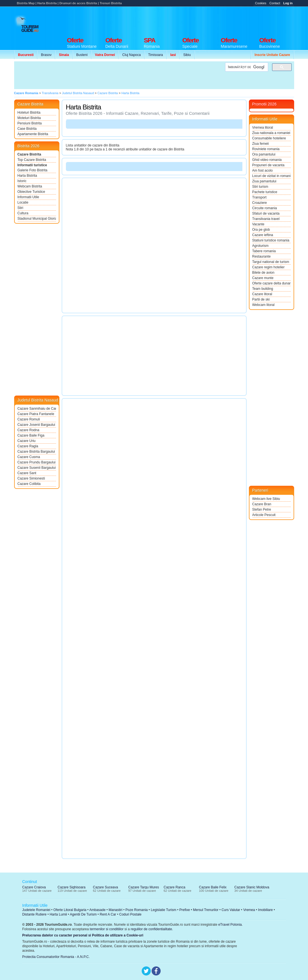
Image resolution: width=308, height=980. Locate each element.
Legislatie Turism (163, 910)
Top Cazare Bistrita (32, 160)
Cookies (261, 3)
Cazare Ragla (28, 446)
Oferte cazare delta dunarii (272, 283)
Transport (259, 197)
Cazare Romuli (29, 419)
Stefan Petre (262, 510)
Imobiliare (265, 910)
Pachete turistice (265, 192)
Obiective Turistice (31, 192)
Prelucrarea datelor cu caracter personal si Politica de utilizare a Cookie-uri (83, 935)
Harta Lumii (58, 914)
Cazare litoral (262, 294)
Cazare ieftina (263, 235)
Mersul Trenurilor (206, 910)
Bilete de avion (263, 273)
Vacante (258, 224)
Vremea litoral (263, 128)
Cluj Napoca (131, 55)
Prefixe (185, 910)
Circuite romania (265, 208)
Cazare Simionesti (31, 478)
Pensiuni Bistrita (30, 123)
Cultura (23, 213)
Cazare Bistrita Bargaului (36, 452)
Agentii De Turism (83, 914)
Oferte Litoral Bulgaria (70, 910)
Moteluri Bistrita (29, 118)
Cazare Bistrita (29, 154)
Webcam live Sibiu (266, 499)
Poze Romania (137, 910)
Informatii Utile (28, 197)
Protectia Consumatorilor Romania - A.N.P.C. (56, 957)
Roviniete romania (266, 149)
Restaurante (261, 256)
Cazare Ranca (175, 887)
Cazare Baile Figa (31, 435)
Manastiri (116, 910)
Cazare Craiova (34, 887)
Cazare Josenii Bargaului (36, 425)
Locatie (23, 202)
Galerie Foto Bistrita (33, 170)
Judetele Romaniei (36, 910)
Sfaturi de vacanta (266, 213)
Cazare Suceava (106, 887)
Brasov (46, 55)
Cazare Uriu (27, 441)
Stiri (21, 208)
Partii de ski (261, 299)
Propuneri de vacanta (268, 165)
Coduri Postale (130, 914)
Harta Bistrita (27, 176)
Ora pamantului (264, 154)
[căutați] (246, 67)
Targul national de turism (271, 262)
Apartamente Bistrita (33, 134)
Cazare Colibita (29, 484)
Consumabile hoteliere (269, 138)
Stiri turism (260, 187)
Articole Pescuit (264, 515)
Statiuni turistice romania (271, 240)
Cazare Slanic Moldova (252, 887)
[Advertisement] (191, 20)
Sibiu (187, 55)
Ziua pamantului (264, 181)
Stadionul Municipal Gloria (37, 219)
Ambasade (97, 910)
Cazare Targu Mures (144, 887)
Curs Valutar (231, 910)
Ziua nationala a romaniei (271, 133)
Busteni (82, 55)
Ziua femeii (261, 144)
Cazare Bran (262, 504)
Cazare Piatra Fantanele (36, 414)
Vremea (249, 910)
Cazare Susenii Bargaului (37, 468)
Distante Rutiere (35, 914)
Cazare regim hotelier (269, 267)
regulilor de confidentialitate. (152, 929)
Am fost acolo (263, 170)
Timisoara (156, 55)
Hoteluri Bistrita (29, 113)
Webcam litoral (263, 305)
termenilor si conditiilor (106, 929)
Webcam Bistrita (30, 186)
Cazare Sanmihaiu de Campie (37, 409)
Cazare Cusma (29, 457)
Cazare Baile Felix (213, 887)
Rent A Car (108, 914)
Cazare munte (263, 278)
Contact (275, 3)
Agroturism (260, 246)
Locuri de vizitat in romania (272, 176)
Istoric (22, 181)
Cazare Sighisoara (72, 887)
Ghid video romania (267, 160)
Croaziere (260, 203)
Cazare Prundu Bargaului (37, 462)
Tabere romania (264, 251)
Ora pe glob (261, 230)
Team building (263, 289)
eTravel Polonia (230, 925)
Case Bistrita (27, 129)
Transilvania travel (266, 219)
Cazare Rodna (28, 430)
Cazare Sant (27, 473)
